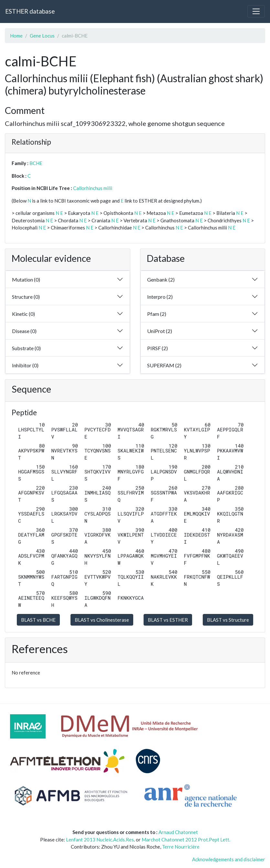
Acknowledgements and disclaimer (229, 859)
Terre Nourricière (181, 847)
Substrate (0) (26, 348)
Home (16, 36)
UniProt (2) (160, 331)
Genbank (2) (161, 279)
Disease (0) (24, 331)
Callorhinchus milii (93, 188)
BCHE (36, 163)
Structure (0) (26, 297)
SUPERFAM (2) (164, 365)
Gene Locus (42, 36)
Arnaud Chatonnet (178, 832)
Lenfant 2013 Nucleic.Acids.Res (100, 840)
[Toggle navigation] (256, 11)
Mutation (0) (26, 279)
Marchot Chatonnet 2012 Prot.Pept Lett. (186, 840)
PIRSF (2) (157, 348)
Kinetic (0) (23, 314)
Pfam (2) (157, 314)
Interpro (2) (160, 297)
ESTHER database (30, 11)
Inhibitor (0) (25, 365)
